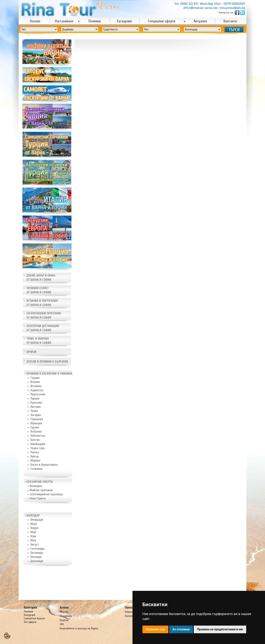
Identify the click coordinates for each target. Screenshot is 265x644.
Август (35, 544)
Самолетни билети (34, 618)
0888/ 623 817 (189, 4)
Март (34, 524)
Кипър (34, 456)
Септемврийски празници (46, 494)
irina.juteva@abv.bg (232, 8)
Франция (36, 423)
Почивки (28, 611)
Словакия (36, 469)
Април (34, 528)
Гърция (35, 378)
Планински (66, 616)
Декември (37, 561)
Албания (36, 432)
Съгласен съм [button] (155, 629)
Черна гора (37, 448)
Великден (36, 486)
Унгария (36, 415)
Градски (64, 620)
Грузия (35, 427)
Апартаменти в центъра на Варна (79, 628)
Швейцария (38, 444)
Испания (36, 386)
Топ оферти (30, 622)
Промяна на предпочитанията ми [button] (220, 629)
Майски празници (41, 490)
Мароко (35, 461)
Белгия (35, 440)
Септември (37, 549)
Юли (33, 540)
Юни (33, 536)
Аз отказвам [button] (181, 629)
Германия (37, 419)
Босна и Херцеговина (44, 465)
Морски (64, 612)
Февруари (37, 520)
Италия (35, 382)
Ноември (36, 557)
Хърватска (37, 390)
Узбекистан (38, 436)
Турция (35, 398)
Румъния (36, 403)
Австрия (36, 407)
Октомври (37, 553)
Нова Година (38, 498)
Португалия (38, 394)
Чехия (34, 411)
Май (33, 532)
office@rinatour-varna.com (200, 8)
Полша (35, 452)
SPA (62, 624)
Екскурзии (30, 615)
